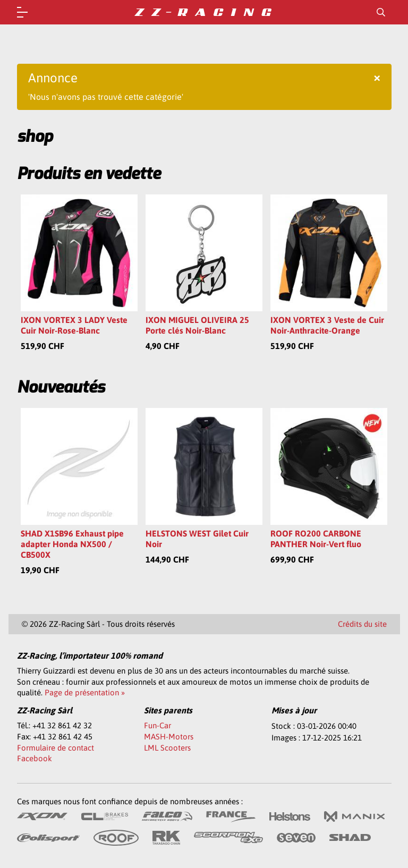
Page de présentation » (85, 692)
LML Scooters (167, 748)
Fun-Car (158, 725)
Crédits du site (362, 624)
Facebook (35, 758)
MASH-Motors (169, 737)
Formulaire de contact (56, 748)
